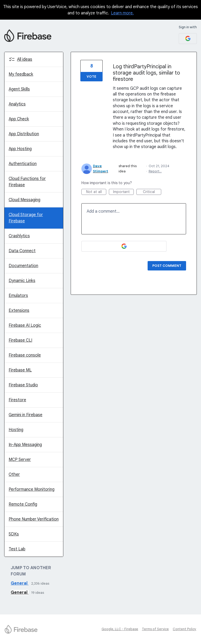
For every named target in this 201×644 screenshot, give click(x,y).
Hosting (16, 430)
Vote (91, 77)
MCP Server (20, 460)
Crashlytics (19, 236)
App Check (19, 119)
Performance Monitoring (32, 489)
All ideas (25, 59)
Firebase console (25, 355)
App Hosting (20, 149)
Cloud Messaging (24, 200)
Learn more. (122, 13)
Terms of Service (155, 629)
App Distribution (24, 134)
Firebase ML (20, 370)
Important (124, 192)
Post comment (167, 266)
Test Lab (17, 549)
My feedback (21, 74)
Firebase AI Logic (25, 325)
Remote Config (23, 504)
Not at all (96, 192)
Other (14, 474)
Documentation (23, 266)
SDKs (14, 534)
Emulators (18, 296)
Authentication (23, 164)
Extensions (19, 310)
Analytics (17, 104)
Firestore (17, 400)
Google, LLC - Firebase (120, 629)
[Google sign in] (188, 39)
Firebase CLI (20, 340)
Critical (152, 192)
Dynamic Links (22, 281)
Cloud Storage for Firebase (26, 218)
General (20, 583)
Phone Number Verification (34, 519)
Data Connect (22, 251)
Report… (155, 171)
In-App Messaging (25, 445)
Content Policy (185, 629)
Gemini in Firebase (26, 415)
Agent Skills (19, 89)
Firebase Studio (23, 385)
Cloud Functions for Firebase (27, 182)
